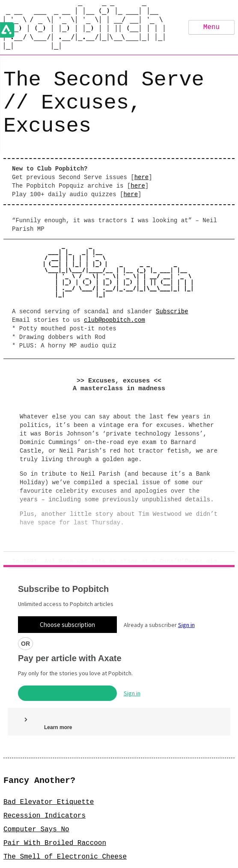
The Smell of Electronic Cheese (65, 778)
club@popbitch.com (115, 319)
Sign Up (119, 841)
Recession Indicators (45, 737)
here (142, 177)
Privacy (80, 859)
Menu (211, 27)
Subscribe (172, 311)
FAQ (108, 859)
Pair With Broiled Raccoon (55, 764)
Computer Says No (36, 750)
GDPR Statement (146, 859)
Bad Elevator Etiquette (49, 723)
